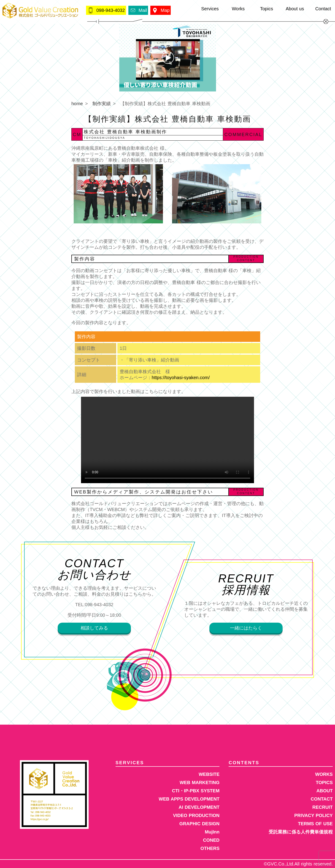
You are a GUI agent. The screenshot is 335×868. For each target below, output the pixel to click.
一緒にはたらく (246, 628)
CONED (211, 840)
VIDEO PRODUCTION (196, 815)
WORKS (324, 774)
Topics (266, 9)
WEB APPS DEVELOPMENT (189, 799)
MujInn (212, 832)
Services (210, 9)
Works (238, 9)
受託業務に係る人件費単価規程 (301, 832)
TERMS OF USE (315, 824)
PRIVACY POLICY (313, 815)
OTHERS (210, 848)
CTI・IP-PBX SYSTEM (196, 791)
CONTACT (322, 799)
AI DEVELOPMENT (199, 807)
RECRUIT (323, 807)
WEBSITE (209, 774)
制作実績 (102, 104)
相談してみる (94, 628)
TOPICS (324, 782)
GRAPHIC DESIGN (199, 824)
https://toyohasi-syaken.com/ (181, 378)
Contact (323, 9)
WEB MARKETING (200, 782)
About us (295, 9)
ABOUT (325, 791)
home (77, 104)
